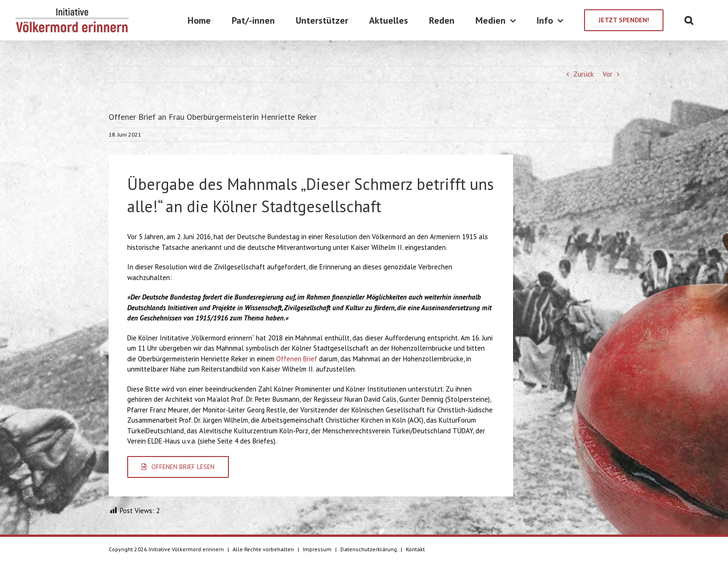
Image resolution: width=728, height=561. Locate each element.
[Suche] (689, 20)
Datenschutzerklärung (369, 549)
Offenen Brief (297, 359)
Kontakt (415, 549)
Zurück (584, 74)
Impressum (317, 549)
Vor (608, 74)
